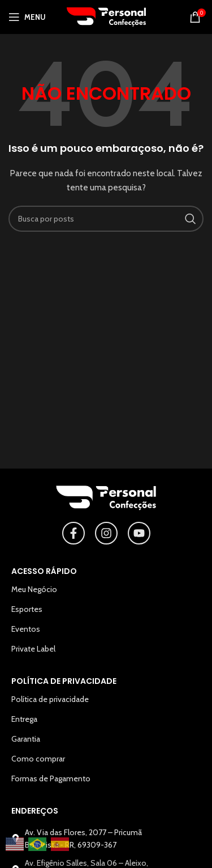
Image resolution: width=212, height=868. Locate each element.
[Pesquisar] (106, 219)
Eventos (26, 629)
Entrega (24, 719)
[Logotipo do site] (106, 16)
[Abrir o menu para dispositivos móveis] (27, 17)
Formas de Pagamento (51, 778)
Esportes (27, 609)
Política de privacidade (50, 699)
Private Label (33, 649)
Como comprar (38, 759)
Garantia (26, 739)
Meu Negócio (34, 589)
